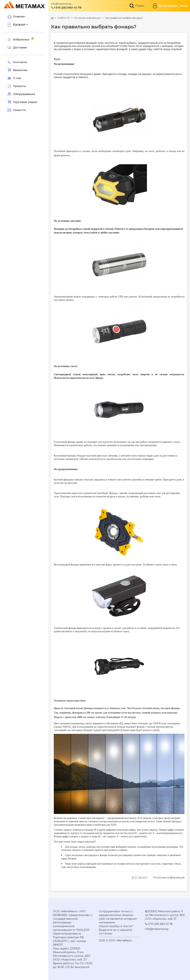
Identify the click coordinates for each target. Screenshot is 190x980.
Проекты (19, 86)
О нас (14, 78)
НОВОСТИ (64, 18)
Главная (16, 17)
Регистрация (168, 6)
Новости (17, 110)
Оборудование (24, 94)
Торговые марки (22, 102)
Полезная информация (87, 18)
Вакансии (17, 70)
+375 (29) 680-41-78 (66, 8)
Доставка (17, 48)
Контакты (17, 62)
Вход (184, 6)
